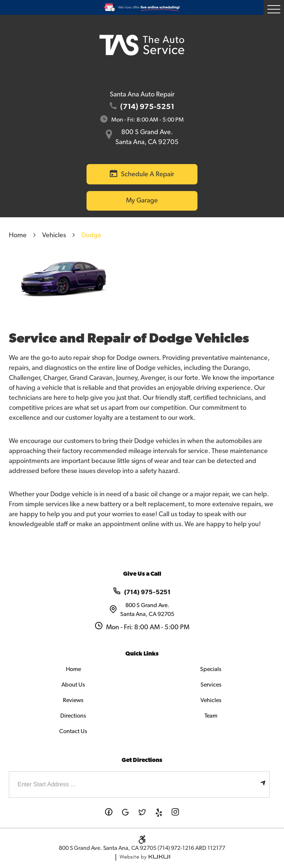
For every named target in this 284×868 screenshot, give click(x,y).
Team (211, 716)
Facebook (109, 813)
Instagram (175, 813)
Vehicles (54, 235)
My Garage (142, 201)
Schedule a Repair (148, 174)
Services (211, 685)
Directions (73, 716)
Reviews (73, 700)
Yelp (159, 813)
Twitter (142, 813)
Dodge (91, 235)
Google (126, 813)
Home (18, 235)
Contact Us (73, 731)
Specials (211, 669)
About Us (73, 685)
